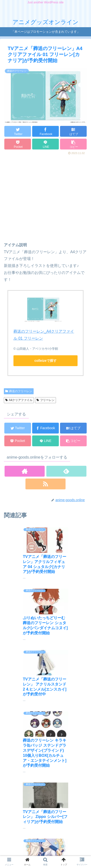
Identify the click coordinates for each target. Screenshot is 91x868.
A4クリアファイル (19, 400)
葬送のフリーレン (19, 391)
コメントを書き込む (48, 805)
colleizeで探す (45, 361)
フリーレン (45, 400)
